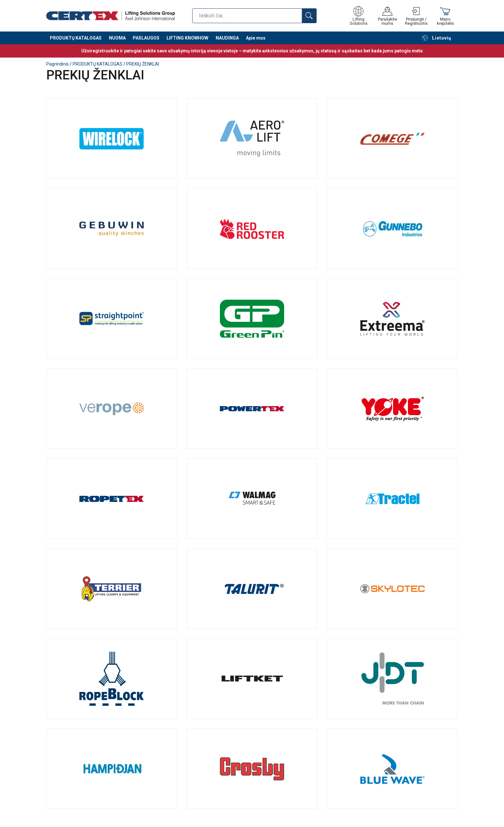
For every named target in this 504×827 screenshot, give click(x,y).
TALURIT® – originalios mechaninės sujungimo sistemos (252, 589)
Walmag (252, 499)
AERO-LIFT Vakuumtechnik (252, 139)
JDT (392, 679)
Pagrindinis (58, 64)
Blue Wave (392, 769)
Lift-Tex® (392, 319)
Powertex (252, 409)
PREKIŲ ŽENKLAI (143, 64)
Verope (112, 409)
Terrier (112, 589)
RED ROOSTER (252, 229)
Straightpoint (112, 319)
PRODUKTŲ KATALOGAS (76, 39)
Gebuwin (112, 229)
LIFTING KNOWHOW (187, 39)
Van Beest (252, 319)
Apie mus (256, 39)
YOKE (392, 409)
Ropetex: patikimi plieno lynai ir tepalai (112, 499)
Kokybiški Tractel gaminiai (392, 499)
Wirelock (112, 139)
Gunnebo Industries (392, 229)
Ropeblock (112, 679)
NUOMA (117, 39)
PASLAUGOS (146, 39)
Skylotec (392, 589)
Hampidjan (112, 769)
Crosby (252, 769)
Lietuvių (437, 39)
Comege (392, 139)
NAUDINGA (227, 39)
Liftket (252, 679)
